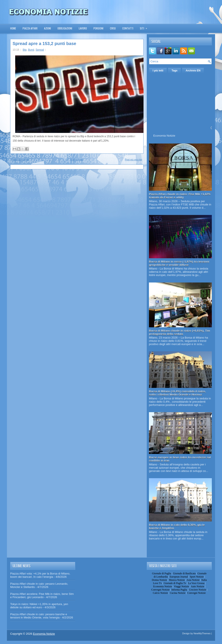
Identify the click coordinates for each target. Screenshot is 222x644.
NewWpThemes (202, 633)
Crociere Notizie (198, 590)
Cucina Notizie (178, 593)
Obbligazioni (65, 28)
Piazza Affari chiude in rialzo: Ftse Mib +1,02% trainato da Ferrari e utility (180, 196)
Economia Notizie (164, 136)
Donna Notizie (159, 580)
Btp (25, 50)
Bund (31, 50)
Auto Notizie (198, 586)
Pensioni (98, 28)
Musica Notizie (177, 580)
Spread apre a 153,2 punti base (44, 44)
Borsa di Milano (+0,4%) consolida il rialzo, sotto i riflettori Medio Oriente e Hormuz (177, 393)
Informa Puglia (179, 590)
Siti (145, 27)
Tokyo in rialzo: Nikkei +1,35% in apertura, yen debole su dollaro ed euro (39, 606)
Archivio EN (193, 71)
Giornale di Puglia (162, 573)
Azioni (47, 28)
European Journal (179, 577)
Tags (174, 71)
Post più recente (20, 160)
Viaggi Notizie (181, 586)
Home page (77, 160)
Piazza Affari (30, 28)
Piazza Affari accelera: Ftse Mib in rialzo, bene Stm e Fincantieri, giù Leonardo (42, 596)
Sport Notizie (197, 577)
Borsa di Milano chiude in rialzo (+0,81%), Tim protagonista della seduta (180, 332)
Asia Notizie (193, 580)
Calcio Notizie (160, 593)
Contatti (128, 28)
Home (13, 28)
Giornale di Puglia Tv (175, 583)
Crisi (113, 28)
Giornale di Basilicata (184, 573)
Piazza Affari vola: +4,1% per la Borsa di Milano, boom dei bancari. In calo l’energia (40, 575)
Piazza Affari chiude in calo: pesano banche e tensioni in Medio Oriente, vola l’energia (39, 616)
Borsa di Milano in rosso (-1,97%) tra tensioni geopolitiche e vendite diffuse (179, 263)
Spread (40, 50)
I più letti (158, 71)
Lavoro (83, 28)
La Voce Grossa (196, 583)
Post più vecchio (134, 160)
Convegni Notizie (160, 590)
